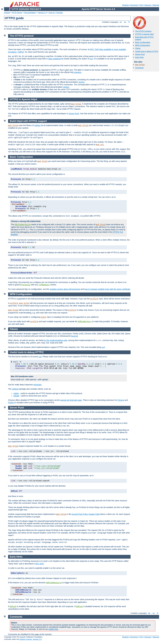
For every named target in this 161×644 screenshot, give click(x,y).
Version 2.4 (42, 13)
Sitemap (156, 5)
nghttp (16, 393)
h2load (16, 396)
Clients (138, 48)
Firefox (11, 403)
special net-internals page (71, 400)
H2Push (13, 607)
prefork (94, 299)
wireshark (37, 385)
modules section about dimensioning (65, 289)
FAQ (141, 5)
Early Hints (139, 57)
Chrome (121, 400)
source (75, 336)
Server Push (140, 54)
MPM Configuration (143, 45)
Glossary (148, 5)
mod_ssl (100, 145)
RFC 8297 (40, 564)
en (121, 22)
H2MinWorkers (85, 322)
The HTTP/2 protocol (143, 31)
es (125, 22)
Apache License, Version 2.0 (30, 639)
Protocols (25, 285)
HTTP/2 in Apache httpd (144, 34)
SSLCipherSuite (23, 225)
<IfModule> (44, 285)
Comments (139, 68)
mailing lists (53, 629)
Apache (7, 13)
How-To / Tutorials (56, 13)
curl (91, 59)
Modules (125, 5)
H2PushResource (54, 583)
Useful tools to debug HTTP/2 (147, 51)
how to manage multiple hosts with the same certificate (107, 289)
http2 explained (54, 59)
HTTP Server (17, 13)
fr (129, 22)
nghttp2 (37, 125)
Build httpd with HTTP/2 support (28, 121)
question (78, 72)
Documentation (30, 13)
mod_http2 (140, 65)
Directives (134, 5)
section (82, 82)
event (43, 317)
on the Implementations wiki (56, 340)
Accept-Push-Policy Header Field (86, 514)
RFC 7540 (94, 49)
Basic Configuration (143, 42)
